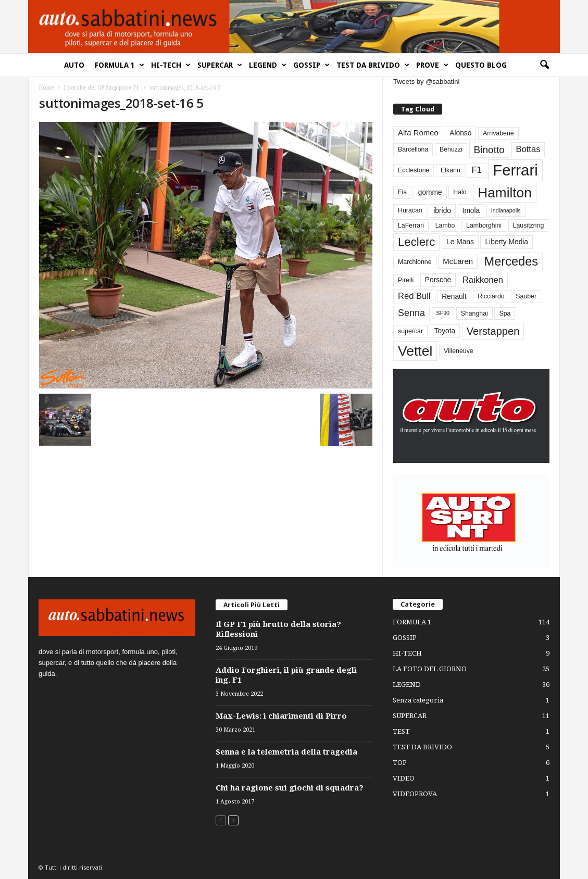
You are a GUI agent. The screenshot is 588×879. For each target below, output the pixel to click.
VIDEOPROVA (415, 794)
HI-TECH (171, 65)
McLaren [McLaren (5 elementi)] (458, 261)
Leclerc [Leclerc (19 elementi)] (416, 242)
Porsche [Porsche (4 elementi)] (438, 280)
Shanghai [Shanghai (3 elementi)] (474, 313)
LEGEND (268, 65)
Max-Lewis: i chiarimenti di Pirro (281, 716)
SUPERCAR (220, 65)
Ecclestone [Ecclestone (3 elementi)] (414, 170)
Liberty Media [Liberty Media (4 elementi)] (506, 242)
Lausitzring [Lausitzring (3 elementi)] (529, 225)
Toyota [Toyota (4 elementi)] (445, 331)
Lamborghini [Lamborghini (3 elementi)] (484, 225)
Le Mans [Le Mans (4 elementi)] (460, 242)
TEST (401, 731)
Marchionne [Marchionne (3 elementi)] (415, 262)
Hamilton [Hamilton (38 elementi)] (505, 193)
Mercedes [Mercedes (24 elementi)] (511, 261)
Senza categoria (418, 700)
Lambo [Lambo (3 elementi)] (445, 225)
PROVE (432, 65)
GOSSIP (311, 65)
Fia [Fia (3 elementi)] (402, 192)
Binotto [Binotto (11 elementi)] (489, 150)
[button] (544, 65)
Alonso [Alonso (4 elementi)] (460, 133)
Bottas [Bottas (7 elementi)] (528, 149)
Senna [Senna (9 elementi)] (411, 313)
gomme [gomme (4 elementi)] (430, 192)
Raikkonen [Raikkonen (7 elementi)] (483, 280)
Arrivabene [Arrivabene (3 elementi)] (498, 133)
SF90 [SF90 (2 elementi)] (443, 313)
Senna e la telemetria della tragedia (286, 752)
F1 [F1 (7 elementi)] (476, 170)
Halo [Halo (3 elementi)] (460, 192)
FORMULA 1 (120, 65)
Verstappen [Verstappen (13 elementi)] (493, 331)
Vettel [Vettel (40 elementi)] (415, 351)
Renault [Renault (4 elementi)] (454, 297)
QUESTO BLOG (481, 65)
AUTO (74, 65)
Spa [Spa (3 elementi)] (505, 313)
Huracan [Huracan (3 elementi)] (410, 210)
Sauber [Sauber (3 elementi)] (526, 296)
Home (47, 88)
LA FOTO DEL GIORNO (430, 669)
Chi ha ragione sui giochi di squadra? (290, 788)
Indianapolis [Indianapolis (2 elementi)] (506, 210)
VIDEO (404, 778)
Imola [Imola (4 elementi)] (471, 211)
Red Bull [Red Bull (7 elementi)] (414, 296)
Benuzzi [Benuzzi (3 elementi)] (451, 149)
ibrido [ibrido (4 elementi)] (442, 211)
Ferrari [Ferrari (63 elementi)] (515, 170)
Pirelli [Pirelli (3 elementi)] (406, 280)
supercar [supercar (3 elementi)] (410, 331)
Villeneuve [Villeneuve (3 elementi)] (459, 351)
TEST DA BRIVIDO (373, 65)
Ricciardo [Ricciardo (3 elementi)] (491, 296)
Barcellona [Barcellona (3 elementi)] (413, 149)
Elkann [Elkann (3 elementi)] (451, 170)
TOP (400, 763)
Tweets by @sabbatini (426, 81)
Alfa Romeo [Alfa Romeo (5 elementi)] (418, 133)
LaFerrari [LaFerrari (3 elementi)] (411, 225)
